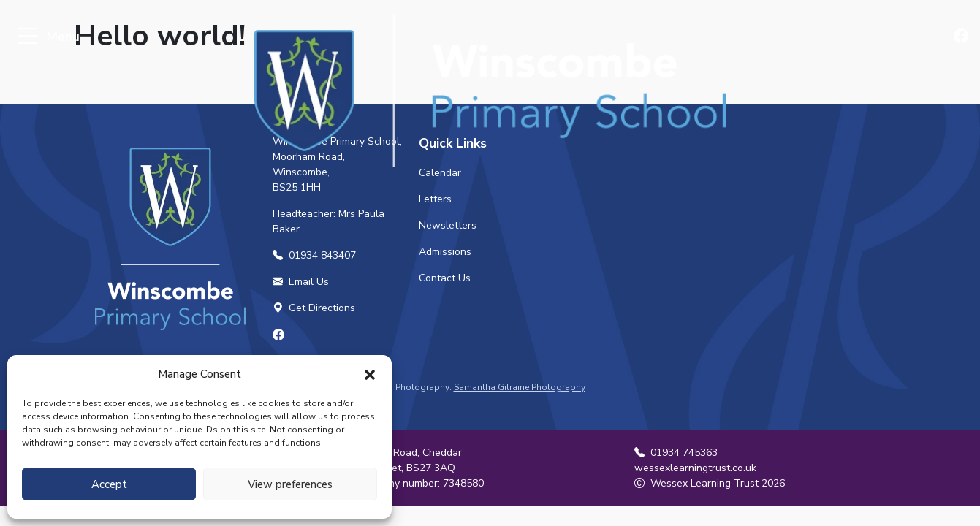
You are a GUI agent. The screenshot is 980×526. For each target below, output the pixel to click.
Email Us (301, 282)
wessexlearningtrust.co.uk (695, 468)
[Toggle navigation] (27, 37)
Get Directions (314, 308)
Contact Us (445, 278)
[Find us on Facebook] (962, 37)
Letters (435, 199)
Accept (109, 484)
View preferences (290, 484)
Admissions (445, 252)
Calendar (440, 173)
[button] (370, 374)
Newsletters (448, 225)
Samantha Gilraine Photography (520, 387)
